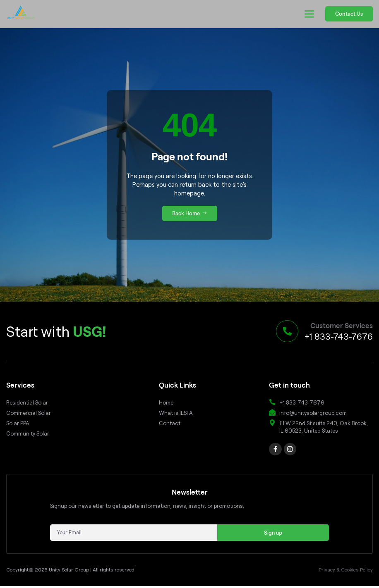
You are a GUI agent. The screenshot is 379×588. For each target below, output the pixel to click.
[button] (309, 14)
